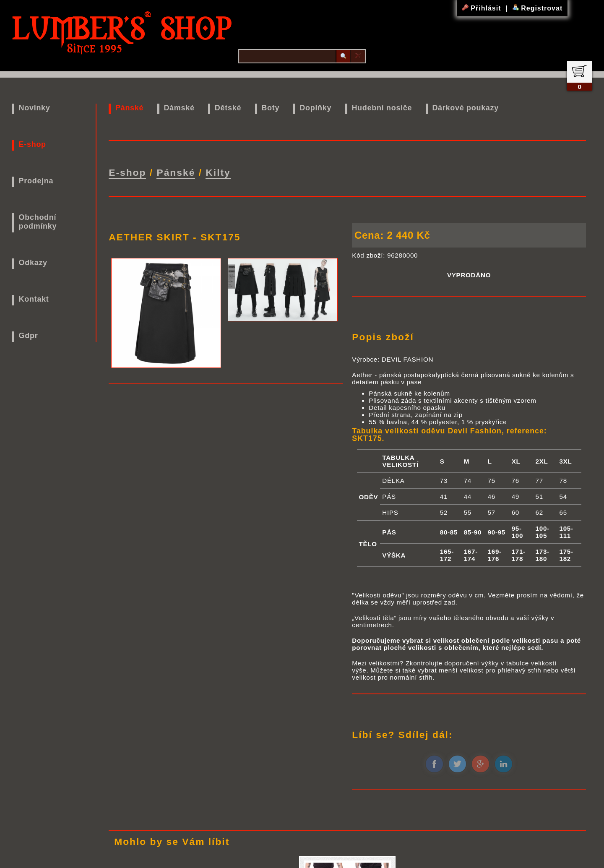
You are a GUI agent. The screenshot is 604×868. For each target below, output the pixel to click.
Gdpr (29, 336)
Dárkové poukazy (465, 108)
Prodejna (36, 181)
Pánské (129, 108)
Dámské (179, 108)
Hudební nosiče (382, 108)
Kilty (218, 172)
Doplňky (315, 108)
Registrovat (538, 8)
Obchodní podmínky (38, 222)
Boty (270, 108)
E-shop (33, 144)
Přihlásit (483, 8)
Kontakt (34, 299)
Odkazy (33, 263)
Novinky (35, 108)
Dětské (228, 108)
